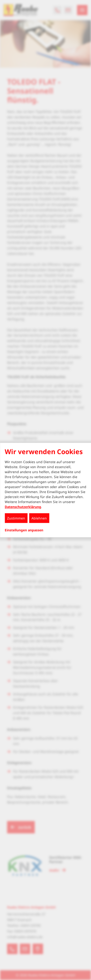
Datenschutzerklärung (23, 507)
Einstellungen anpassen (24, 530)
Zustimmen (16, 518)
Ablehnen (39, 518)
